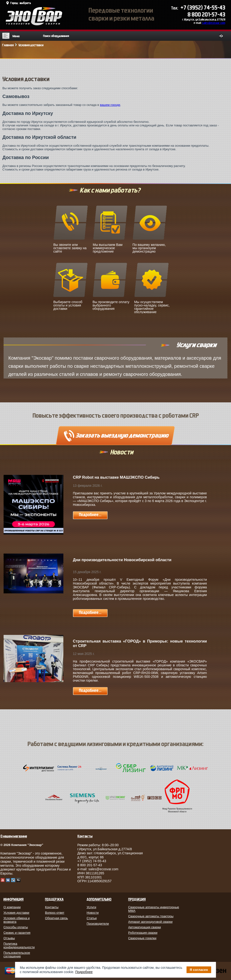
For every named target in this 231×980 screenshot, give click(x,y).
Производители (98, 924)
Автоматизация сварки (145, 927)
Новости (93, 913)
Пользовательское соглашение (17, 954)
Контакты (52, 907)
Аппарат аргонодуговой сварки (150, 922)
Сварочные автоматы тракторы (151, 916)
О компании (12, 907)
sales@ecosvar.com (214, 23)
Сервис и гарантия (17, 933)
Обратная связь (56, 918)
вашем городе (110, 105)
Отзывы (9, 938)
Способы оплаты (16, 927)
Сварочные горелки (142, 938)
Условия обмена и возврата (16, 920)
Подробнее (84, 972)
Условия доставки (16, 913)
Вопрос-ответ (55, 913)
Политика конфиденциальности (19, 945)
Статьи (92, 918)
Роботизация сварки (143, 933)
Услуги (91, 907)
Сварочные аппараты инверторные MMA (154, 909)
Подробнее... (90, 515)
